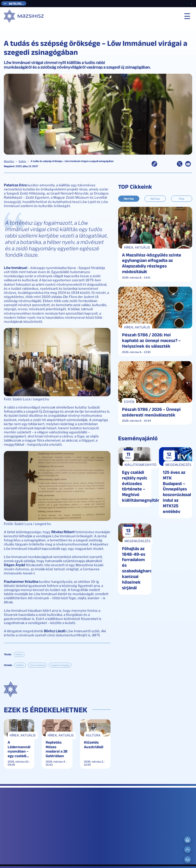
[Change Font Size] (188, 860)
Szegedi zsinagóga (60, 665)
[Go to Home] (188, 840)
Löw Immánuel (37, 665)
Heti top (155, 199)
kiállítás (20, 665)
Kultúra (22, 161)
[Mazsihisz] (24, 16)
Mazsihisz (9, 161)
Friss (182, 199)
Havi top (129, 199)
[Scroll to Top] (188, 850)
